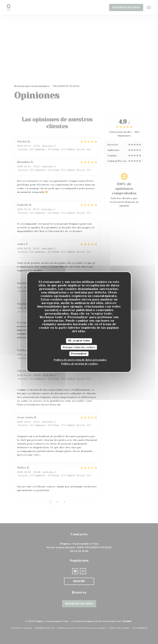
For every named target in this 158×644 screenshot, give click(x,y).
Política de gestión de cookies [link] (80, 364)
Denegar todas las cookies (79, 347)
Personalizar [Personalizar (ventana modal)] (79, 354)
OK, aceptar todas (79, 341)
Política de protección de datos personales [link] (80, 360)
